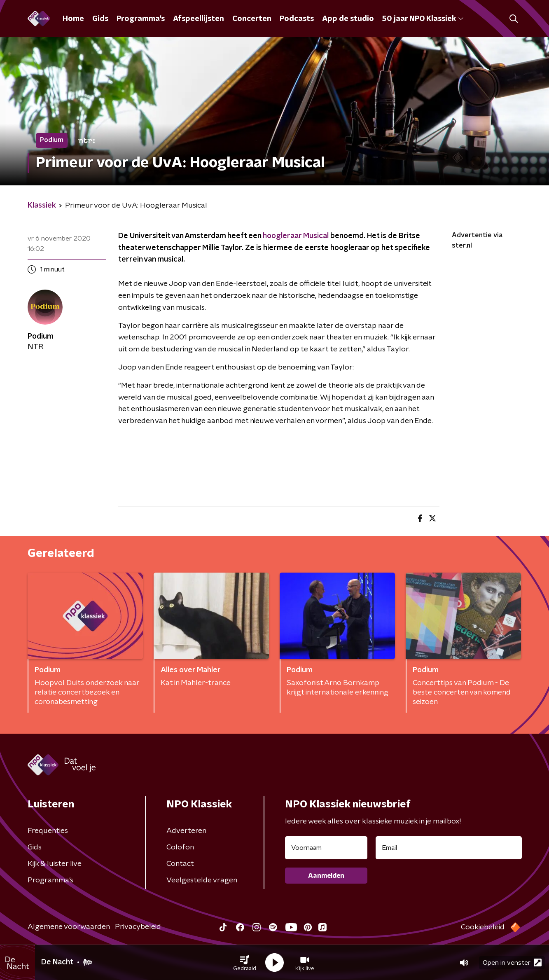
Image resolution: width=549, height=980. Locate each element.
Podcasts (297, 19)
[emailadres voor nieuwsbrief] (449, 848)
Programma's (141, 19)
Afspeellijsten (199, 19)
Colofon (180, 847)
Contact (180, 864)
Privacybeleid (138, 927)
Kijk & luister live (55, 864)
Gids (100, 19)
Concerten (252, 19)
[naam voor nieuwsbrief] (326, 848)
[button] (245, 963)
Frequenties (48, 831)
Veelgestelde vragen (202, 880)
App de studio (348, 19)
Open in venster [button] (512, 962)
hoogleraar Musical (297, 236)
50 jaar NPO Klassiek (423, 19)
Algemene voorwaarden (69, 927)
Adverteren (186, 831)
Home (73, 19)
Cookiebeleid (483, 927)
